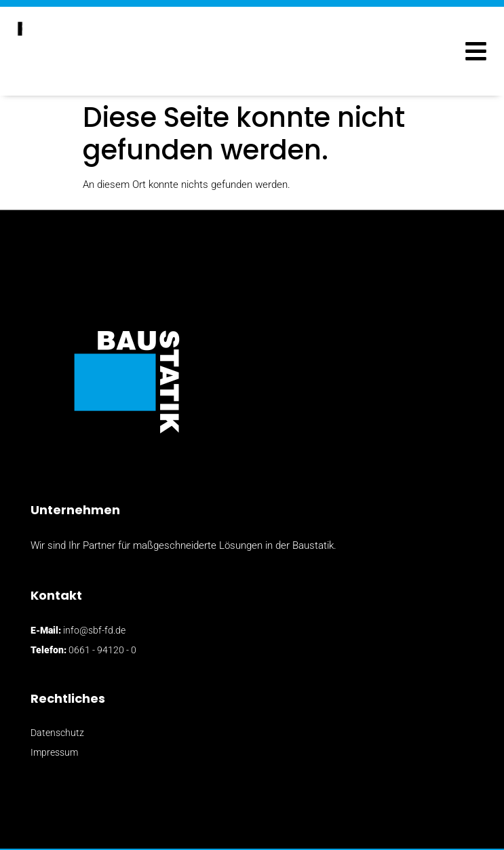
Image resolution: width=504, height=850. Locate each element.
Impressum (54, 752)
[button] (476, 51)
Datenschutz (57, 733)
